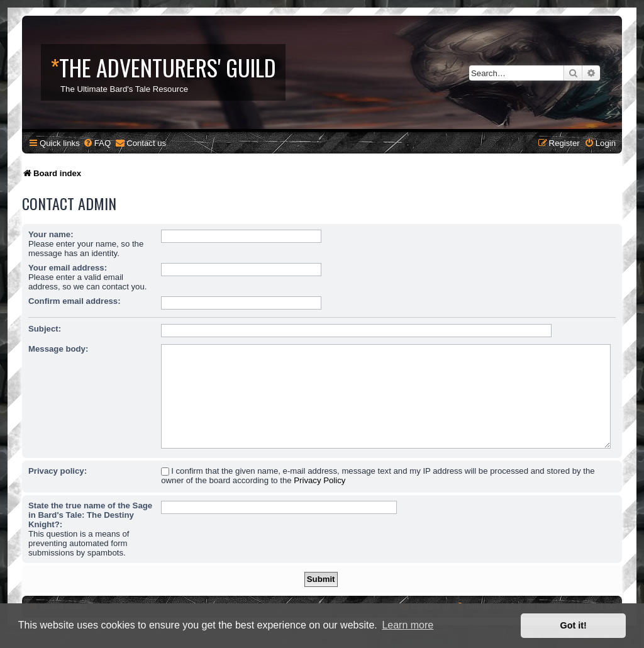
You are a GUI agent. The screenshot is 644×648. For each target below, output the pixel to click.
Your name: (51, 234)
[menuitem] (97, 143)
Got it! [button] (574, 625)
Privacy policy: (58, 471)
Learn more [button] (408, 625)
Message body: (58, 349)
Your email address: (68, 268)
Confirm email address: (75, 301)
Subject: (45, 329)
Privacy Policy (319, 480)
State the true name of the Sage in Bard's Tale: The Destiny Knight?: (90, 515)
